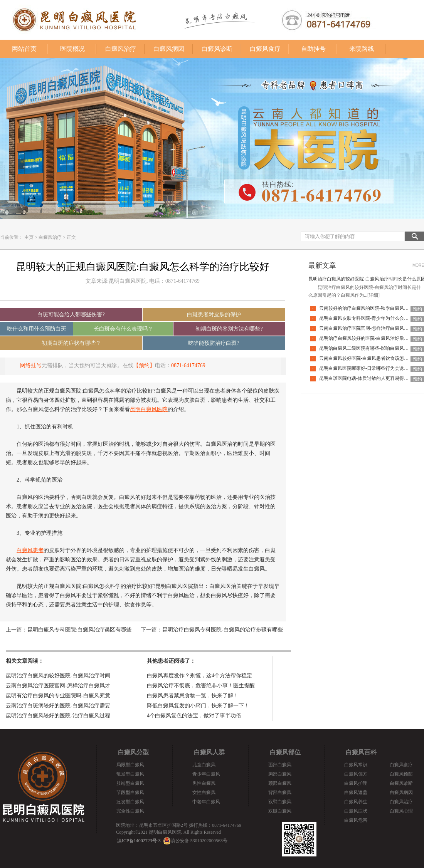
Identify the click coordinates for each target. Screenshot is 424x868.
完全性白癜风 (130, 811)
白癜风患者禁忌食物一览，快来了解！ (193, 696)
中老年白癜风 (206, 802)
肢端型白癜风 (130, 783)
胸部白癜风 (280, 774)
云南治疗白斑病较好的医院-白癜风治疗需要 (58, 706)
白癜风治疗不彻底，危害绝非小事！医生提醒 (201, 686)
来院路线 (362, 49)
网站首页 (24, 49)
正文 (71, 237)
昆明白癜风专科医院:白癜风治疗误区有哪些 (79, 630)
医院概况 (72, 49)
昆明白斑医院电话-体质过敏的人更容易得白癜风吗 (371, 378)
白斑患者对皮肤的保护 (214, 315)
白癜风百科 (361, 752)
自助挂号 (313, 49)
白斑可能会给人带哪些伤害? (71, 315)
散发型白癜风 (130, 774)
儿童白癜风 (204, 765)
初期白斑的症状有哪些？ (71, 343)
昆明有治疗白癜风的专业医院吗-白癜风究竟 (58, 696)
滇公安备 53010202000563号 (199, 841)
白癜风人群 (209, 752)
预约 (417, 309)
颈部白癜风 (280, 783)
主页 (29, 237)
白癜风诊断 (217, 49)
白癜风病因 (169, 49)
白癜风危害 (356, 820)
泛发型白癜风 (130, 802)
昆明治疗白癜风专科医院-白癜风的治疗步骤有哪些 (223, 630)
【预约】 (144, 365)
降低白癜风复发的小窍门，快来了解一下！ (198, 706)
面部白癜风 (280, 765)
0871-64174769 (188, 365)
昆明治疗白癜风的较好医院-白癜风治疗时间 (58, 676)
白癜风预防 (401, 774)
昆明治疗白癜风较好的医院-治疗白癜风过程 (58, 716)
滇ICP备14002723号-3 (139, 841)
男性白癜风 (204, 783)
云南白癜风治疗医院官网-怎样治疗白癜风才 (58, 686)
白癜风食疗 (265, 49)
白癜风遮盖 (356, 792)
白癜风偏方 (356, 774)
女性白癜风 (204, 792)
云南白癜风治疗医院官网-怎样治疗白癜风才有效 (368, 328)
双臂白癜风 (280, 802)
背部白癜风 (280, 792)
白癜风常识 (356, 765)
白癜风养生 (356, 802)
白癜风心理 (401, 811)
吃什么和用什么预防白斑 (37, 329)
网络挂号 (31, 365)
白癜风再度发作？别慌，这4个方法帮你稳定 (199, 676)
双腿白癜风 (280, 811)
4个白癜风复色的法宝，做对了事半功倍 (194, 716)
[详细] (374, 295)
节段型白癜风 (130, 792)
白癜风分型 (133, 752)
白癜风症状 (356, 811)
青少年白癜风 (206, 774)
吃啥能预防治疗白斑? (214, 343)
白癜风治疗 (121, 49)
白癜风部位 (285, 752)
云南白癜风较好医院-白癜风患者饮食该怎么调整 (368, 358)
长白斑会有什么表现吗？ (123, 329)
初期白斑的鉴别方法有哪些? (229, 329)
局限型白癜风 (130, 765)
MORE (418, 265)
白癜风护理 (356, 783)
